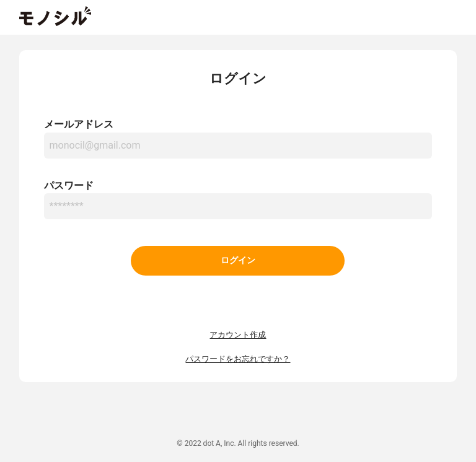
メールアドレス (79, 124)
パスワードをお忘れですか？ (238, 359)
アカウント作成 (238, 335)
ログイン (238, 260)
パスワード (69, 185)
